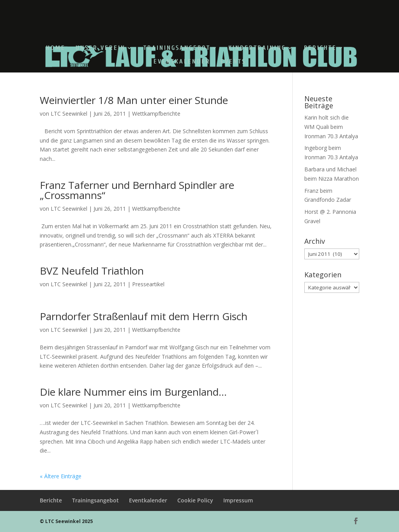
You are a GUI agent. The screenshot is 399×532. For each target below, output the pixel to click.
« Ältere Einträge (61, 476)
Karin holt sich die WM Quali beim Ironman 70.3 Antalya (331, 127)
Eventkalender (182, 62)
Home (56, 48)
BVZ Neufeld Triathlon (92, 271)
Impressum (238, 500)
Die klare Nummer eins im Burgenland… (133, 392)
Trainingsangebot (177, 48)
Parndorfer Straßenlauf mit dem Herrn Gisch (144, 316)
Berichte (320, 48)
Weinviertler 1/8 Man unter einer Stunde (134, 100)
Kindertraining (257, 48)
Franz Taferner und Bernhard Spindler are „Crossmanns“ (137, 190)
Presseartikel (148, 284)
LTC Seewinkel (69, 114)
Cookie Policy (195, 500)
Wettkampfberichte (156, 114)
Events (233, 62)
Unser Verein (101, 48)
